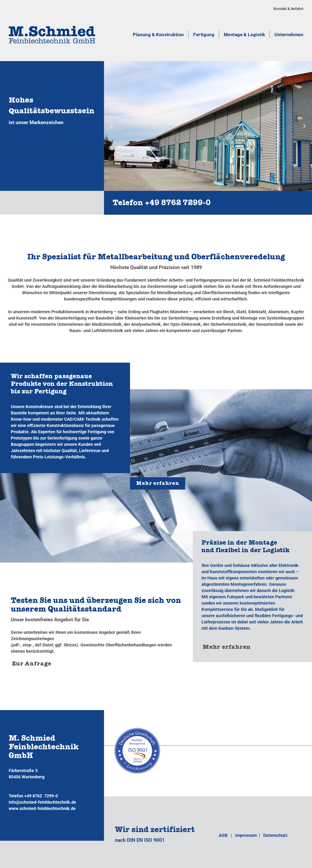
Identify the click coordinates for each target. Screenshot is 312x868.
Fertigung (204, 35)
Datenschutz (275, 835)
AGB (223, 835)
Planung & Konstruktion (158, 35)
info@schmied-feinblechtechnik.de (42, 802)
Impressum (246, 835)
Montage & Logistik (244, 35)
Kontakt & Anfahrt (288, 9)
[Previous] (112, 126)
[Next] (304, 126)
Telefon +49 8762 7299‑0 (162, 204)
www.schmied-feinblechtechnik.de (42, 808)
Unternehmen (289, 35)
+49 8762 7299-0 (41, 796)
